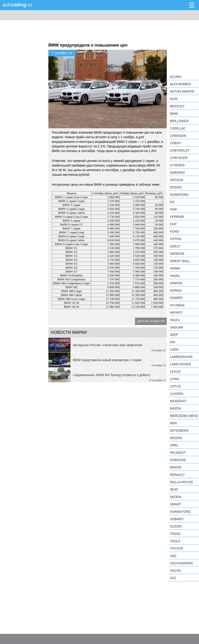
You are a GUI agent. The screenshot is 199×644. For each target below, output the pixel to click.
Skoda (176, 497)
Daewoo (177, 173)
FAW (173, 209)
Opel (174, 445)
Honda (176, 290)
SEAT (174, 489)
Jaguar (177, 327)
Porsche (178, 460)
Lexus (175, 372)
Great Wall (180, 261)
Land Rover (180, 364)
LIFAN (174, 379)
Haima (175, 268)
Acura (176, 77)
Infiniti (176, 313)
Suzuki (176, 526)
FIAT (173, 224)
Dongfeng (179, 195)
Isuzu (175, 320)
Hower (176, 298)
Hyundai (177, 305)
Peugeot (178, 453)
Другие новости (151, 321)
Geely (175, 246)
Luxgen (177, 394)
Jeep (174, 335)
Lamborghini (181, 357)
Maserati (178, 401)
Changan (178, 136)
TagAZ (175, 534)
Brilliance (179, 121)
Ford (175, 231)
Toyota (176, 548)
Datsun (177, 180)
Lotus (175, 386)
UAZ (173, 556)
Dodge (176, 187)
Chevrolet (180, 150)
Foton (176, 239)
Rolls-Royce (181, 482)
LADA (174, 349)
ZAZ (173, 578)
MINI (173, 423)
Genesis (177, 254)
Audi (174, 99)
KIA (173, 342)
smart (176, 504)
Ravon (176, 467)
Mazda (176, 408)
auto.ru (17, 5)
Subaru (177, 519)
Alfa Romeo (180, 84)
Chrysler (179, 158)
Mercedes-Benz (184, 416)
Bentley (177, 106)
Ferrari (177, 217)
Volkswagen (181, 563)
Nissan (176, 438)
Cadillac (178, 128)
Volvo (175, 571)
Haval (175, 276)
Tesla (175, 541)
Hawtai (176, 283)
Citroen (177, 165)
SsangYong (180, 512)
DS (172, 202)
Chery (176, 143)
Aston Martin (182, 91)
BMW (174, 114)
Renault (177, 475)
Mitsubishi (179, 430)
